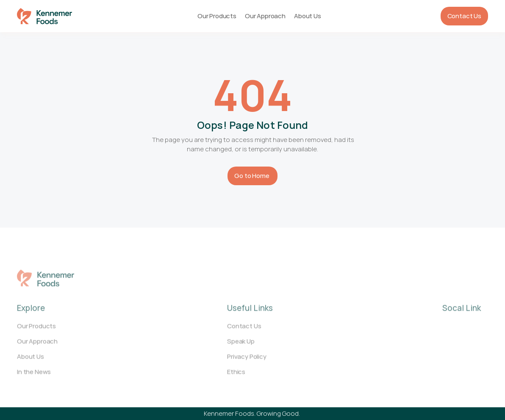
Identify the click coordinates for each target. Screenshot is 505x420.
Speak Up (241, 345)
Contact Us (244, 330)
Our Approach (265, 16)
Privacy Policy (247, 360)
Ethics (236, 376)
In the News (34, 376)
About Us (308, 16)
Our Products (217, 16)
